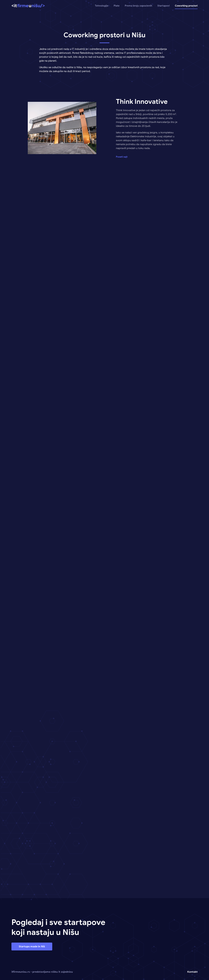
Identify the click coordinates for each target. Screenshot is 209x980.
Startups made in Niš (32, 946)
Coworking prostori (186, 6)
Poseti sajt (122, 157)
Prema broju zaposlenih (138, 6)
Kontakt (192, 972)
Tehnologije (102, 6)
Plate (117, 6)
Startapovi (164, 6)
